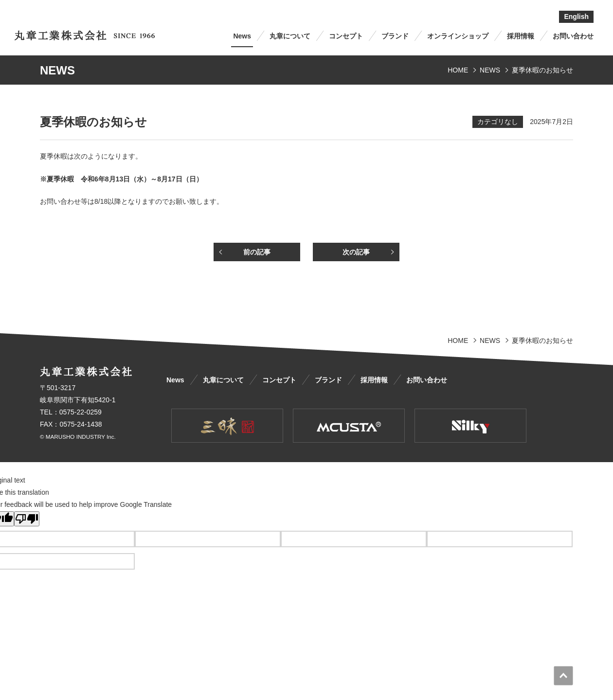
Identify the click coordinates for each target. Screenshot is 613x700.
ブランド (395, 36)
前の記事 (257, 252)
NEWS (490, 70)
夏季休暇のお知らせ (542, 70)
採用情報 (521, 36)
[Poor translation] (27, 519)
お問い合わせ (573, 36)
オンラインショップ (458, 36)
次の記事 (356, 252)
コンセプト (346, 36)
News (242, 36)
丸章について (290, 36)
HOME (458, 70)
